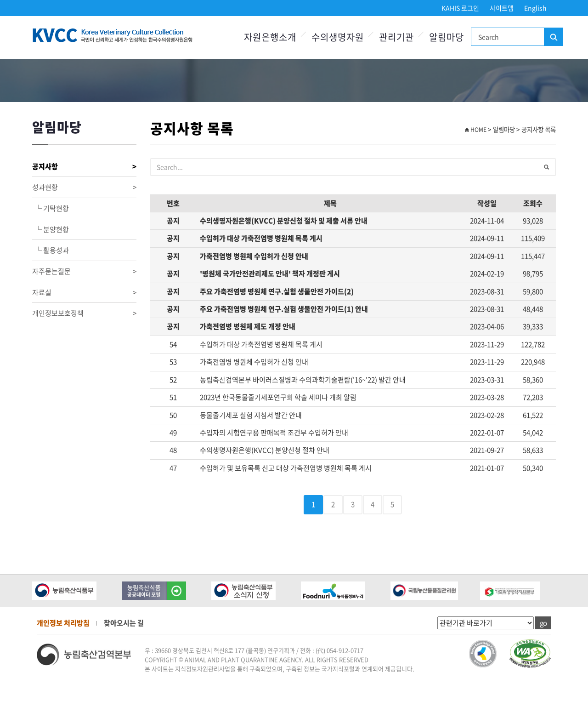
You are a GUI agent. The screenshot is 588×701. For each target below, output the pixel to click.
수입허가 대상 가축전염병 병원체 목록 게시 (261, 238)
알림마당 (447, 37)
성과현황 (84, 187)
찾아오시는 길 (124, 623)
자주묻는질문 (84, 271)
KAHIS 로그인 (460, 8)
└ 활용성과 (51, 250)
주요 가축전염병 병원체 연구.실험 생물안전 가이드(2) (277, 291)
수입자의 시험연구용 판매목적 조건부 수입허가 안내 (274, 433)
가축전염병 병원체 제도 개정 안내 (248, 326)
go (543, 623)
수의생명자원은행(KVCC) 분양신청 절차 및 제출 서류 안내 (284, 221)
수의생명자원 (338, 37)
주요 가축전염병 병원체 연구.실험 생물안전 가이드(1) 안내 (284, 309)
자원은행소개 (270, 37)
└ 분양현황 (51, 229)
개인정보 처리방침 (63, 623)
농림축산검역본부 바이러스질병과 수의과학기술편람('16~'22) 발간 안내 (303, 380)
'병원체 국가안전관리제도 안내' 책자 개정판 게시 (270, 274)
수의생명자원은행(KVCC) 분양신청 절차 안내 (265, 450)
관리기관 (396, 37)
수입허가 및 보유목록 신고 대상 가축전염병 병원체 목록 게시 (286, 468)
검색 (553, 37)
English (535, 8)
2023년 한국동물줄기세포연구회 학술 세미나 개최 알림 (278, 397)
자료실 (84, 293)
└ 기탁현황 (51, 208)
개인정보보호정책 (84, 313)
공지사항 (84, 167)
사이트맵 (502, 8)
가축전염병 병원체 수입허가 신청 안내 (254, 256)
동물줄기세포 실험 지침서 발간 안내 (251, 415)
